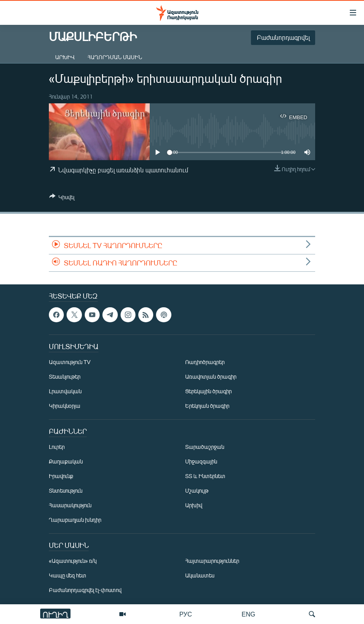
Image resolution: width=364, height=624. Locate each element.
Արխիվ (65, 57)
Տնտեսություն (66, 491)
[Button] (62, 198)
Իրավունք (61, 476)
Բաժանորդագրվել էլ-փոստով (85, 590)
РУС (186, 614)
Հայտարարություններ (212, 561)
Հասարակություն (70, 505)
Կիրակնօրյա (65, 406)
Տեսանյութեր (65, 377)
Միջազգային (201, 462)
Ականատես (200, 576)
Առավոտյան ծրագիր (211, 377)
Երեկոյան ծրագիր (207, 406)
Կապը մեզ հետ (68, 576)
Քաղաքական (66, 462)
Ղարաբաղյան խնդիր (75, 520)
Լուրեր (57, 447)
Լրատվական (65, 391)
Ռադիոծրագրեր (205, 362)
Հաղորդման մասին (115, 57)
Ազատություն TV (70, 362)
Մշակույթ (197, 491)
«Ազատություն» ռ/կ (73, 561)
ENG (248, 614)
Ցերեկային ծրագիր (208, 391)
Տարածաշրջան (205, 447)
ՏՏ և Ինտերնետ (205, 476)
